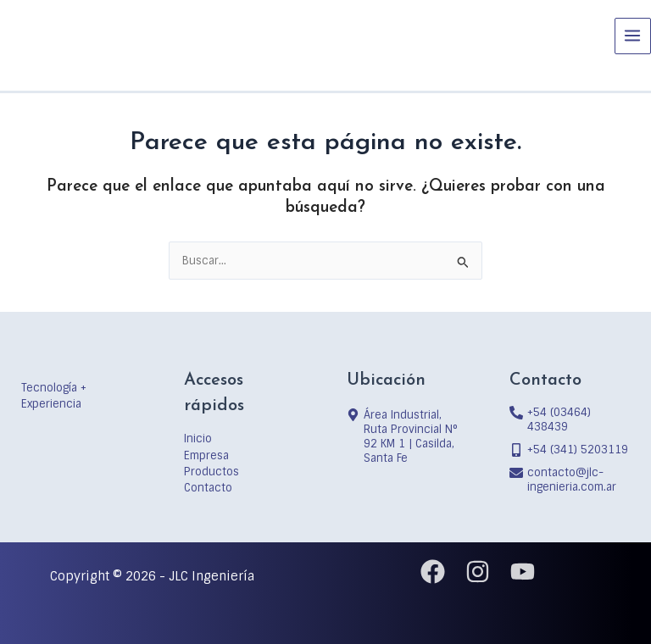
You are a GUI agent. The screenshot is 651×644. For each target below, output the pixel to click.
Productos (211, 472)
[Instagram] (478, 572)
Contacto (208, 488)
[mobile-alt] (569, 450)
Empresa (206, 455)
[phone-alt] (570, 419)
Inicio (198, 439)
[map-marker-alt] (407, 436)
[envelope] (570, 480)
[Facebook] (433, 572)
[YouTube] (523, 572)
